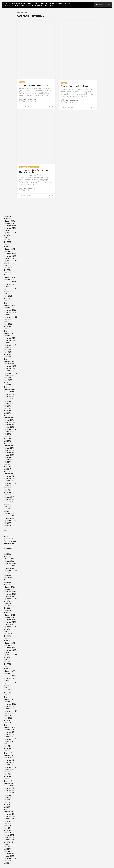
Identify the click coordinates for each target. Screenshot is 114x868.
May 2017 (7, 467)
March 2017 (8, 472)
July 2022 (7, 322)
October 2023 (9, 287)
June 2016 (8, 490)
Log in (6, 536)
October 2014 (9, 518)
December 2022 (10, 310)
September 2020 (10, 373)
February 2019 (9, 418)
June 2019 (8, 408)
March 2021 (8, 359)
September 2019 (10, 401)
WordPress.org (9, 543)
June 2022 (8, 324)
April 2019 (7, 413)
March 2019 (8, 415)
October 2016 (9, 481)
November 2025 (10, 228)
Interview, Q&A (33, 167)
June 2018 (8, 436)
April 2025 (7, 244)
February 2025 (9, 249)
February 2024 (9, 277)
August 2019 (8, 404)
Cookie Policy (48, 5)
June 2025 (8, 240)
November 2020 (10, 369)
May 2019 (7, 411)
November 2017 (9, 453)
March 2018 (8, 443)
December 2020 (10, 366)
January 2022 (9, 336)
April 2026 (7, 216)
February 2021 (9, 362)
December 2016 (10, 476)
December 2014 (10, 516)
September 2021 (10, 345)
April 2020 (7, 385)
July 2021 (7, 350)
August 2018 (8, 432)
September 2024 (10, 261)
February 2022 (9, 333)
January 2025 (9, 252)
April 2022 (7, 329)
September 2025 (10, 233)
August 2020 (9, 376)
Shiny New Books (29, 99)
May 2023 (7, 298)
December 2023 (10, 282)
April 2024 (7, 273)
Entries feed (8, 539)
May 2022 (7, 326)
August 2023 (9, 291)
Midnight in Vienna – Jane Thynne (33, 85)
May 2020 (7, 383)
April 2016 (7, 495)
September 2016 (10, 483)
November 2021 (10, 340)
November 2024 (10, 256)
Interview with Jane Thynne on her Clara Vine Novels (34, 171)
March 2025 (8, 247)
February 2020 (9, 390)
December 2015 (10, 500)
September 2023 (10, 289)
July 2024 (7, 266)
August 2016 (8, 486)
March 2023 (8, 303)
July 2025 (7, 237)
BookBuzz (23, 167)
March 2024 (8, 275)
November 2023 (10, 284)
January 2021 (9, 364)
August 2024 (9, 263)
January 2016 (9, 497)
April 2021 (7, 357)
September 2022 (10, 317)
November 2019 (10, 397)
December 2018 (10, 422)
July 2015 (7, 507)
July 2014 (7, 523)
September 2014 (10, 521)
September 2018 (10, 429)
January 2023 (9, 308)
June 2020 (8, 380)
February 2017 (9, 474)
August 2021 (8, 347)
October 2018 (9, 427)
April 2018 (7, 441)
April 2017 (7, 469)
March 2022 (8, 331)
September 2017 (10, 457)
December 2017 (9, 450)
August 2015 (8, 504)
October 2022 (9, 315)
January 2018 (9, 448)
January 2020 (9, 392)
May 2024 (7, 270)
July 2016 (7, 488)
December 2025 (10, 226)
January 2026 (9, 223)
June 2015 (8, 509)
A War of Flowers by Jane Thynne (75, 86)
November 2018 (10, 425)
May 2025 (7, 242)
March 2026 (8, 219)
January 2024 (9, 280)
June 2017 (7, 464)
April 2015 (7, 511)
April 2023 (7, 301)
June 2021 (8, 352)
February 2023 (9, 305)
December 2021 (10, 338)
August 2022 (9, 319)
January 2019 (9, 420)
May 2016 (7, 493)
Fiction (22, 82)
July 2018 (7, 434)
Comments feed (10, 541)
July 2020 (7, 378)
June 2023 (8, 296)
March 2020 (8, 387)
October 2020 (9, 371)
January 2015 (9, 514)
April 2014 (7, 525)
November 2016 (10, 479)
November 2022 (10, 312)
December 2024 (10, 254)
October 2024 (9, 259)
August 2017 (8, 460)
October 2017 (9, 455)
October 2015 (9, 502)
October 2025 (9, 230)
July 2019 (7, 406)
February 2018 (9, 446)
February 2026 (9, 221)
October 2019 (9, 399)
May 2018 (7, 439)
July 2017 (7, 462)
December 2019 (10, 394)
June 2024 (8, 268)
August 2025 (9, 235)
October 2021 (9, 343)
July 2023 (7, 294)
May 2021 (7, 354)
